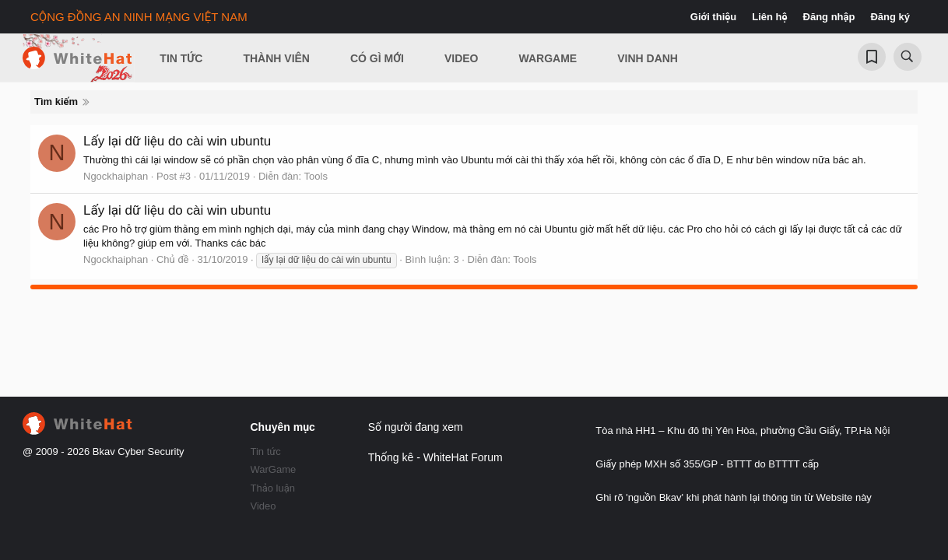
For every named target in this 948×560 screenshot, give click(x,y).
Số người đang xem (416, 427)
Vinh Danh (648, 58)
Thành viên (276, 58)
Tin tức (266, 451)
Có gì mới (377, 58)
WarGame (274, 469)
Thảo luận (273, 488)
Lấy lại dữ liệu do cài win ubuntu (177, 141)
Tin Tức (181, 58)
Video (462, 58)
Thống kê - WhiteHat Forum (435, 457)
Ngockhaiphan (116, 176)
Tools (316, 176)
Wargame (548, 58)
